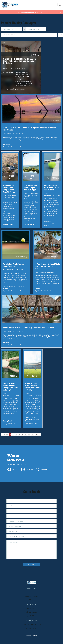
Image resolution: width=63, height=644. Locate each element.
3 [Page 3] (16, 434)
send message (32, 564)
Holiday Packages (31, 596)
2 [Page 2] (13, 434)
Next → (37, 434)
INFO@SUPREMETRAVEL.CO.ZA (31, 624)
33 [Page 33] (29, 434)
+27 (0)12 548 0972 (31, 628)
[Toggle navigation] (60, 5)
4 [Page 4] (19, 434)
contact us (31, 600)
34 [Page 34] (33, 434)
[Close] (61, 12)
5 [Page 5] (22, 434)
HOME (32, 592)
